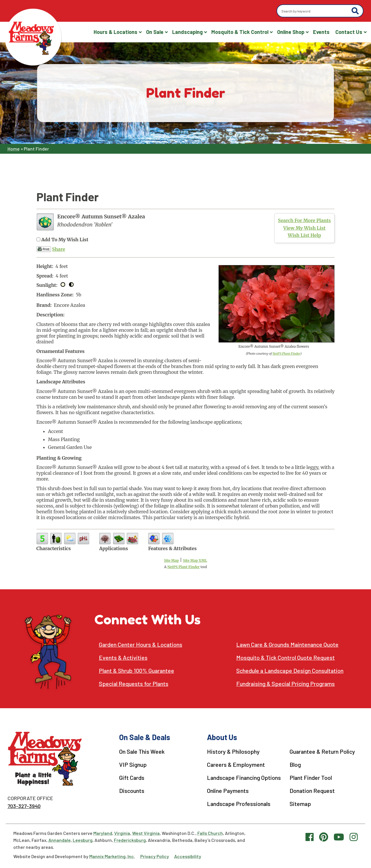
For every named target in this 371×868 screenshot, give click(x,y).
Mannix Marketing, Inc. (112, 856)
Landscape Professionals (239, 804)
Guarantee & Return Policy (322, 751)
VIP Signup (133, 764)
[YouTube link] (339, 837)
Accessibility (188, 856)
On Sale (155, 32)
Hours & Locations (116, 32)
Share (59, 249)
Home (14, 149)
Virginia (122, 833)
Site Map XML (195, 560)
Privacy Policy (155, 856)
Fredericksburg (130, 840)
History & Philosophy (233, 751)
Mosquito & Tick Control (240, 32)
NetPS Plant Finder (286, 354)
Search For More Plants (304, 220)
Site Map (171, 560)
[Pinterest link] (324, 837)
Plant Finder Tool (311, 778)
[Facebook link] (310, 837)
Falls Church (210, 833)
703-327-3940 (24, 806)
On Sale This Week (142, 751)
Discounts (132, 791)
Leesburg (83, 840)
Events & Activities (123, 658)
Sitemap (300, 804)
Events (321, 32)
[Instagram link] (354, 837)
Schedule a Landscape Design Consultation (290, 671)
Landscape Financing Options (244, 778)
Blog (295, 764)
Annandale (60, 840)
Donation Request (312, 791)
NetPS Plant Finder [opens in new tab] (183, 567)
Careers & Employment (236, 764)
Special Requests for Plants (134, 684)
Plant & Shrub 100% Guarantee (137, 671)
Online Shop (291, 32)
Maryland (103, 833)
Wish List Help (304, 235)
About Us (222, 737)
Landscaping (187, 32)
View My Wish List (304, 228)
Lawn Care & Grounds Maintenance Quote (287, 645)
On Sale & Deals (145, 737)
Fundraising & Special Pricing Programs (285, 684)
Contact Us (349, 32)
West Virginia (146, 833)
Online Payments (228, 791)
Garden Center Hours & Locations (141, 645)
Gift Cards (132, 778)
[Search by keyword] (315, 11)
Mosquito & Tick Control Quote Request (285, 658)
